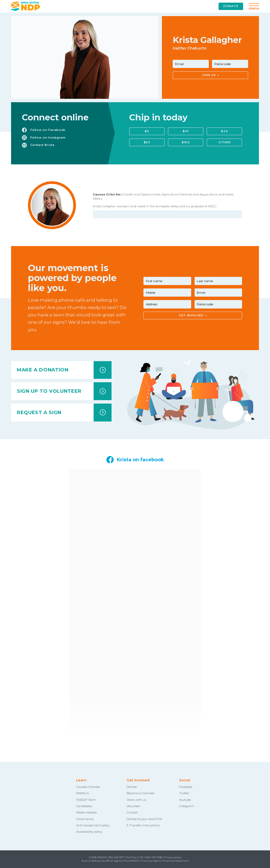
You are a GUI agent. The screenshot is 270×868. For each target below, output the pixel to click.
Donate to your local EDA (144, 819)
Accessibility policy (89, 832)
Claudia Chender (88, 787)
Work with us (136, 800)
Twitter (184, 793)
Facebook (186, 787)
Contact (132, 812)
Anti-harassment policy (93, 825)
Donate (132, 787)
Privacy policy (173, 857)
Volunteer (134, 806)
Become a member (141, 793)
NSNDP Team (86, 800)
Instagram (187, 806)
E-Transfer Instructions (143, 825)
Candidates (84, 806)
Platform (83, 793)
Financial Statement (176, 861)
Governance (85, 819)
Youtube (185, 800)
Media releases (86, 812)
